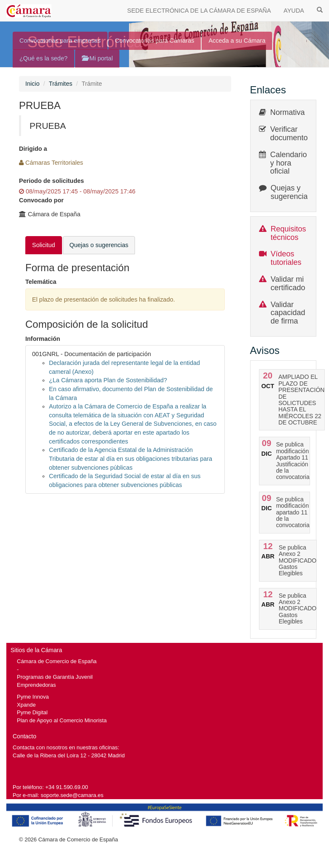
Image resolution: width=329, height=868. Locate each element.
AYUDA (294, 11)
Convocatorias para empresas (60, 41)
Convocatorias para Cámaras (155, 41)
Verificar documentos (291, 133)
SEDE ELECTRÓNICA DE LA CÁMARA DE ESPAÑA (199, 11)
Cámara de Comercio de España (57, 661)
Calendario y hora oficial (289, 163)
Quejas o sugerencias (99, 245)
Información (43, 339)
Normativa (288, 112)
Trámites (61, 84)
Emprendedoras (36, 685)
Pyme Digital (32, 712)
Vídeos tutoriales (286, 258)
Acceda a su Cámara (237, 41)
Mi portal (97, 58)
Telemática (41, 282)
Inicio (32, 84)
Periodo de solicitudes (51, 181)
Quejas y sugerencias (291, 192)
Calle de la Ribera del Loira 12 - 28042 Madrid (69, 755)
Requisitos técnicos (289, 233)
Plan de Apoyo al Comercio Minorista (62, 720)
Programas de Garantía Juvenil (55, 677)
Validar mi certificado (288, 283)
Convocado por (41, 200)
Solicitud (44, 245)
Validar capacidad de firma (288, 313)
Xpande (26, 705)
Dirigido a (33, 149)
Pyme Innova (33, 697)
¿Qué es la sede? (43, 58)
